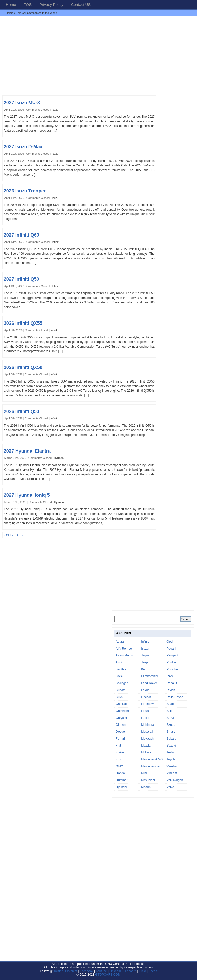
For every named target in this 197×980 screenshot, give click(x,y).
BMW (119, 676)
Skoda (171, 725)
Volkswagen (175, 780)
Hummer (122, 780)
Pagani (171, 649)
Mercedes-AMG (152, 759)
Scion (170, 711)
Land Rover (149, 683)
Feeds (153, 971)
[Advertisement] (98, 56)
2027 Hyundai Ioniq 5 (27, 495)
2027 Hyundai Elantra (27, 451)
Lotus (145, 711)
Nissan (146, 787)
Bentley (121, 669)
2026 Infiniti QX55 (23, 323)
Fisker (120, 752)
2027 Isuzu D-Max (23, 147)
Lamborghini (150, 676)
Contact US (81, 4)
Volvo (170, 787)
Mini (144, 773)
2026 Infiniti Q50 (22, 411)
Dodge (120, 732)
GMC (119, 766)
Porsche (172, 669)
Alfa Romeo (124, 649)
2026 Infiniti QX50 (23, 367)
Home (11, 4)
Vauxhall (172, 766)
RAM (170, 676)
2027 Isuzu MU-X (22, 103)
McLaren (147, 752)
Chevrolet (122, 711)
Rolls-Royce (175, 697)
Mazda (146, 746)
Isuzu (55, 110)
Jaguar (146, 655)
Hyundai (59, 458)
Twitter (59, 971)
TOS (28, 4)
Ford (119, 759)
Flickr (142, 971)
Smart (171, 732)
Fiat (118, 746)
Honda (120, 773)
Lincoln (146, 697)
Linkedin (115, 971)
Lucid (145, 718)
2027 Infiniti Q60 (22, 235)
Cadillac (121, 704)
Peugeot (172, 655)
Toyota (171, 759)
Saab (170, 704)
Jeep (144, 662)
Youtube (101, 971)
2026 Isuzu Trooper (25, 191)
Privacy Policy (51, 4)
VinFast (172, 773)
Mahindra (147, 725)
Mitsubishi (148, 780)
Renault (172, 683)
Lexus (145, 690)
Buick (119, 697)
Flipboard (130, 971)
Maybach (147, 739)
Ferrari (120, 739)
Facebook (87, 971)
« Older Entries (13, 535)
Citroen (121, 725)
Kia (143, 669)
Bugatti (120, 690)
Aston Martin (124, 655)
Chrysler (121, 718)
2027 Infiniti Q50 (22, 279)
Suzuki (171, 746)
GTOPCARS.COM (108, 975)
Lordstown (148, 704)
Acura (120, 642)
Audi (119, 662)
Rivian (171, 690)
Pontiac (172, 662)
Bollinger (122, 683)
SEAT (170, 718)
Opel (170, 642)
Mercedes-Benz (152, 766)
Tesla (170, 752)
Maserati (147, 732)
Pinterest (71, 971)
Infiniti (56, 242)
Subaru (171, 739)
